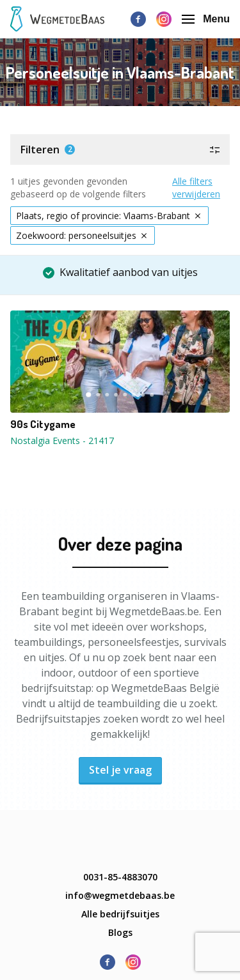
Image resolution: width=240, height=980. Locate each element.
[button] (120, 149)
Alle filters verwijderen (196, 188)
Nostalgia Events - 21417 (62, 440)
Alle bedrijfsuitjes (120, 914)
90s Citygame (43, 424)
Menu (206, 19)
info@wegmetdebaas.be (120, 895)
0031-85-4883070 (120, 877)
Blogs (120, 932)
